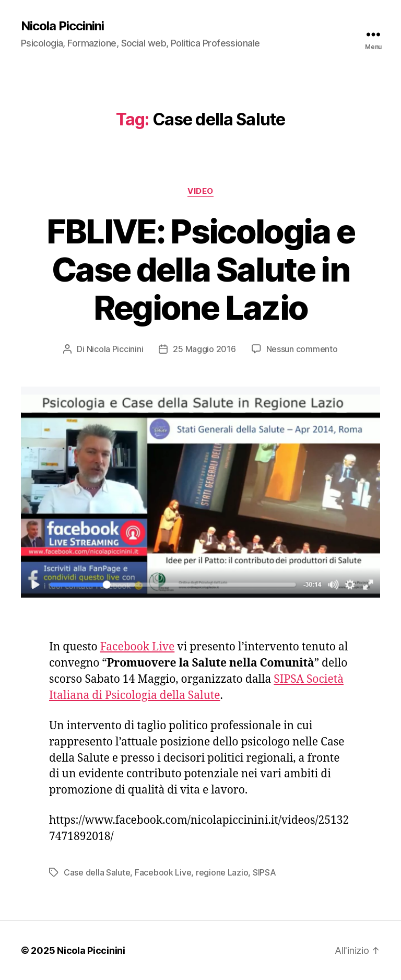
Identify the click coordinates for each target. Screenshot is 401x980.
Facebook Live (138, 647)
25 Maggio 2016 (204, 349)
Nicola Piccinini (62, 26)
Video (200, 191)
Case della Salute (97, 872)
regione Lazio (222, 872)
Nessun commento (302, 349)
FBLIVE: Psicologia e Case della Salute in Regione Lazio (201, 269)
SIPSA (264, 872)
